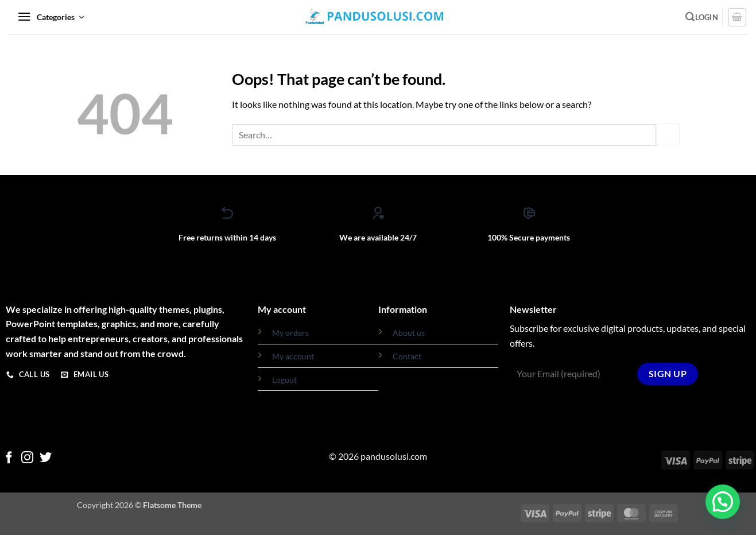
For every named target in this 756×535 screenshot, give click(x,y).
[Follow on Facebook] (9, 458)
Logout (284, 380)
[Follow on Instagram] (27, 458)
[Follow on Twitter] (46, 458)
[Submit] (668, 135)
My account (293, 356)
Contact (407, 356)
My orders (290, 333)
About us (409, 333)
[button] (51, 17)
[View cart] (737, 17)
